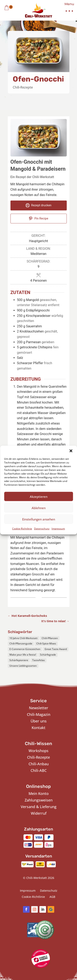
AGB (52, 897)
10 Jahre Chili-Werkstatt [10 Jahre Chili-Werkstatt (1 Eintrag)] (24, 638)
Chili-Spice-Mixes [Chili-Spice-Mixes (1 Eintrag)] (46, 643)
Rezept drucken (39, 205)
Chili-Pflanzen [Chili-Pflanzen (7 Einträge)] (50, 638)
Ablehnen (39, 508)
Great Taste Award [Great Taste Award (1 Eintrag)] (56, 649)
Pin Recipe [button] (38, 219)
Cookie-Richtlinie (22, 529)
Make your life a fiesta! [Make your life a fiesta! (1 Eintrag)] (23, 655)
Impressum (58, 529)
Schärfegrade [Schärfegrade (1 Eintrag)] (48, 655)
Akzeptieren (39, 496)
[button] (71, 451)
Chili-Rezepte (23, 87)
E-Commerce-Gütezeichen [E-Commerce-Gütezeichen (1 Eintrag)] (25, 649)
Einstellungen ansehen (39, 519)
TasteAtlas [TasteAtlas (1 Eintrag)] (38, 660)
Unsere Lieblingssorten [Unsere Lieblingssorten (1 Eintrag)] (23, 666)
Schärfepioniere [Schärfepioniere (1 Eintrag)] (19, 660)
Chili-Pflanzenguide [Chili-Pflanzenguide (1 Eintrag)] (21, 643)
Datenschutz (42, 529)
